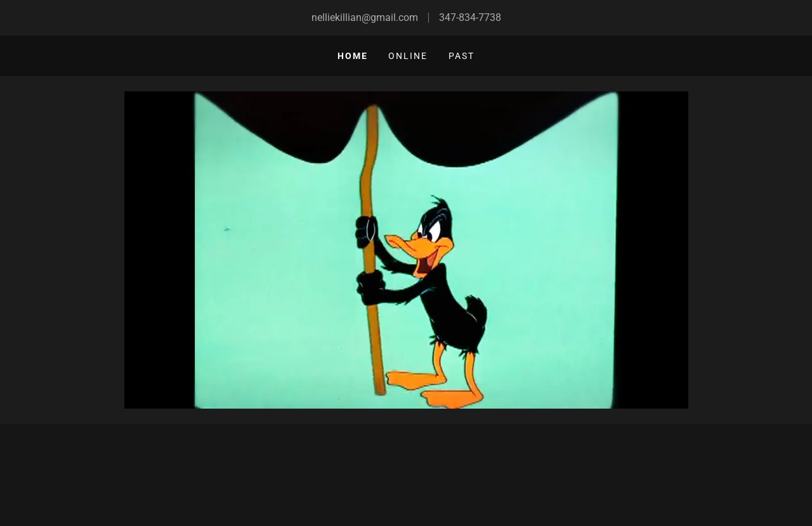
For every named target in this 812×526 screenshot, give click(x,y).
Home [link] (353, 56)
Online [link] (408, 56)
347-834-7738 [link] (470, 17)
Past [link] (462, 56)
